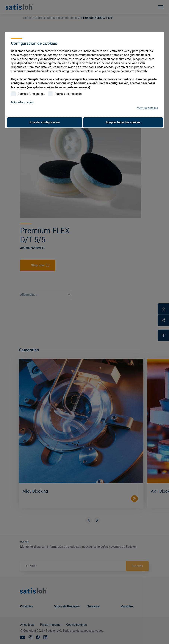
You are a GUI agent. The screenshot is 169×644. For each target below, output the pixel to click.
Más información (22, 102)
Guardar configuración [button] (45, 122)
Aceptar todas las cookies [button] (123, 122)
